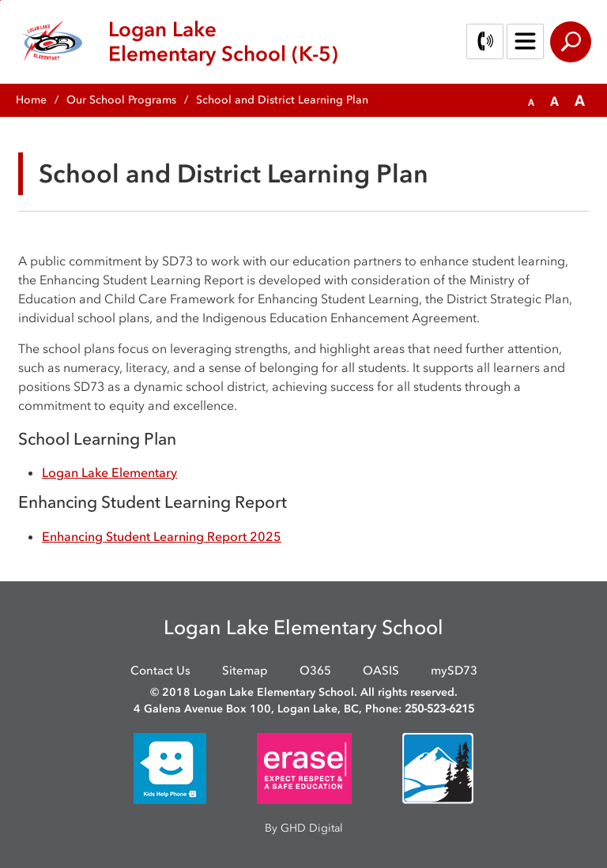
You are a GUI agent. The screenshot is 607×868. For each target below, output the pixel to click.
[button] (531, 101)
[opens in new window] (170, 767)
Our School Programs (121, 100)
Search (571, 42)
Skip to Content (0, 0)
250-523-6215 (439, 709)
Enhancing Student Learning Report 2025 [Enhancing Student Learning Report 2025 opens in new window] (162, 536)
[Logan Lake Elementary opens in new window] (109, 472)
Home (31, 100)
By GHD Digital (304, 828)
